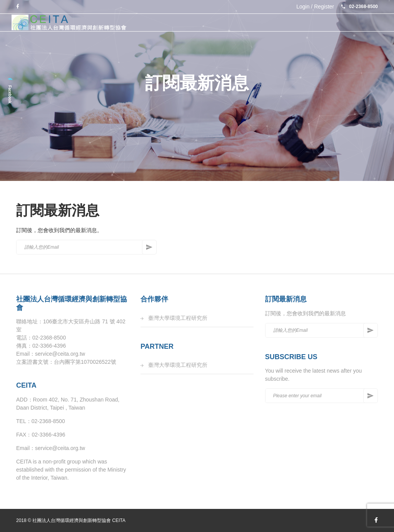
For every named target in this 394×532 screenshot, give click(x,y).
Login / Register (315, 7)
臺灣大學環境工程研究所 (178, 318)
